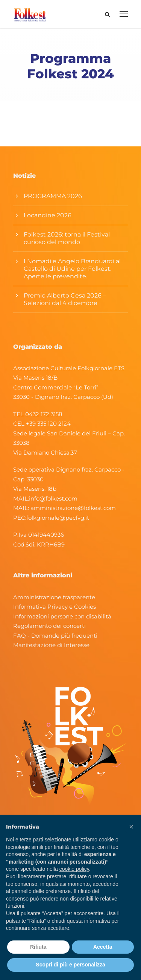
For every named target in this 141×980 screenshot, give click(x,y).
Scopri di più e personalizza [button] (70, 965)
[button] (131, 827)
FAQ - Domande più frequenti (55, 636)
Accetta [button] (103, 947)
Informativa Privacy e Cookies (55, 607)
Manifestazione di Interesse (51, 645)
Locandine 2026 (48, 215)
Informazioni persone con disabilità (62, 616)
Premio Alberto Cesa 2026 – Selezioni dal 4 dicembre (65, 299)
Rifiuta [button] (38, 947)
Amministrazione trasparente (54, 597)
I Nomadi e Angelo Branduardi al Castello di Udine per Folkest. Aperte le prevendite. (72, 269)
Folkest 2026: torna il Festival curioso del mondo (67, 238)
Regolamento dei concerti (49, 626)
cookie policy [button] (74, 869)
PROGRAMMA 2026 (53, 196)
